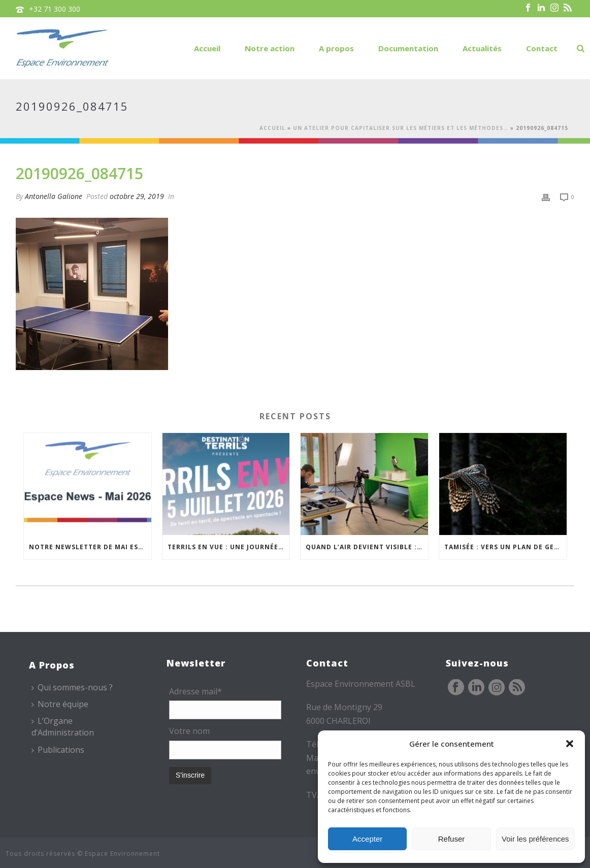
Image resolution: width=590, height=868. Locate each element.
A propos (336, 48)
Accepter (367, 839)
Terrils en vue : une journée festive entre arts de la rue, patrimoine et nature (229, 547)
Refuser (452, 839)
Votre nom (189, 731)
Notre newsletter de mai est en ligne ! (90, 547)
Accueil (207, 48)
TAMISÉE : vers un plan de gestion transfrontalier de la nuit (505, 547)
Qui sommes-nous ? (72, 687)
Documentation (408, 48)
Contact (542, 48)
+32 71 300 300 (55, 9)
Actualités (482, 48)
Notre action (270, 48)
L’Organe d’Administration (63, 727)
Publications (58, 750)
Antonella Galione (54, 196)
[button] (570, 744)
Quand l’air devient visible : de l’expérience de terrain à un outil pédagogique (367, 547)
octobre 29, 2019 (137, 196)
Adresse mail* (195, 691)
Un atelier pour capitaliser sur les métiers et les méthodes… (401, 128)
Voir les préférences (535, 839)
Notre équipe (60, 704)
